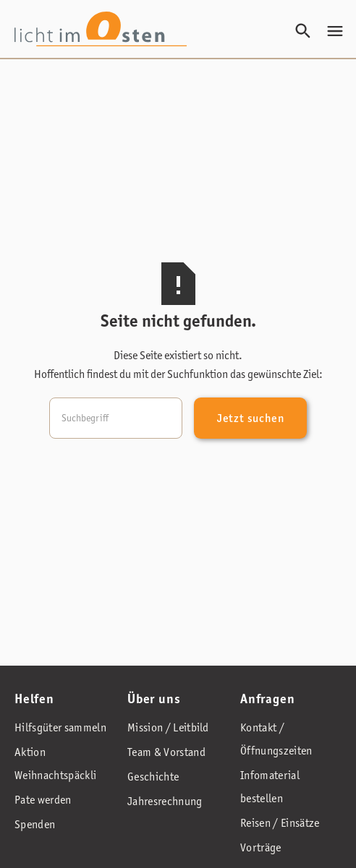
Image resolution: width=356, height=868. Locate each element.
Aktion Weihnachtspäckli (55, 764)
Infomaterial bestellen (270, 787)
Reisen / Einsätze (280, 823)
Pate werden (43, 800)
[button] (335, 31)
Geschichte (153, 777)
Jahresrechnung (165, 801)
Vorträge (261, 847)
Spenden (35, 824)
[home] (101, 29)
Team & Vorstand (166, 752)
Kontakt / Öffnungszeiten (276, 739)
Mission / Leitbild (168, 727)
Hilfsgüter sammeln (60, 727)
